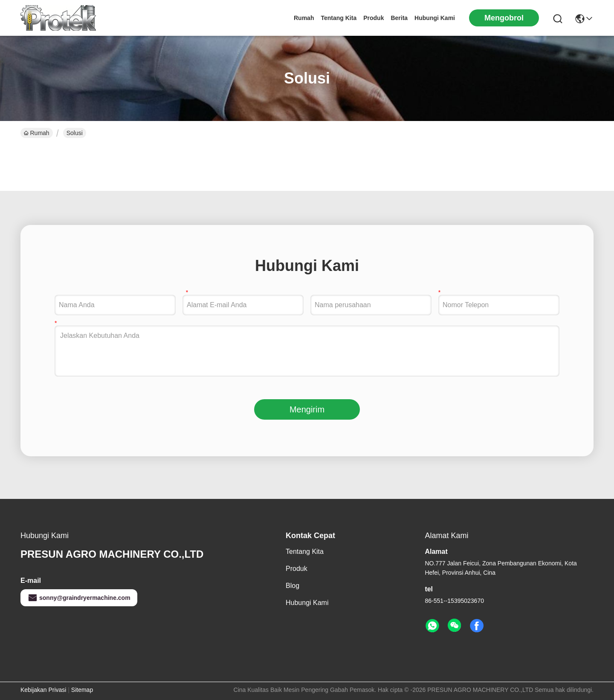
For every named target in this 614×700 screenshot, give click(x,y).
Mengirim (307, 409)
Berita (399, 18)
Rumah (304, 18)
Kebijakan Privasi (43, 690)
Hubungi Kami (435, 18)
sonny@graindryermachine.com (79, 598)
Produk (374, 18)
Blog (293, 586)
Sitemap (82, 690)
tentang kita (339, 18)
